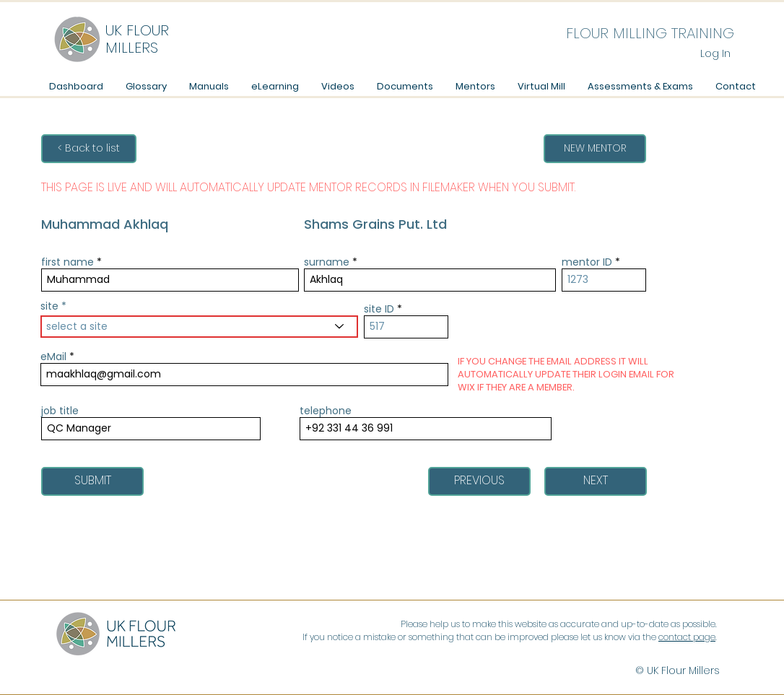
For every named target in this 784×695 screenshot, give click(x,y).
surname (327, 262)
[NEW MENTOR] (595, 149)
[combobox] (199, 327)
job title (60, 411)
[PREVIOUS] (479, 481)
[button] (209, 86)
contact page (687, 637)
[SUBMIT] (92, 481)
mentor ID (587, 262)
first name (67, 262)
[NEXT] (596, 481)
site (49, 306)
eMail (53, 357)
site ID (379, 309)
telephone (326, 411)
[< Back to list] (89, 149)
